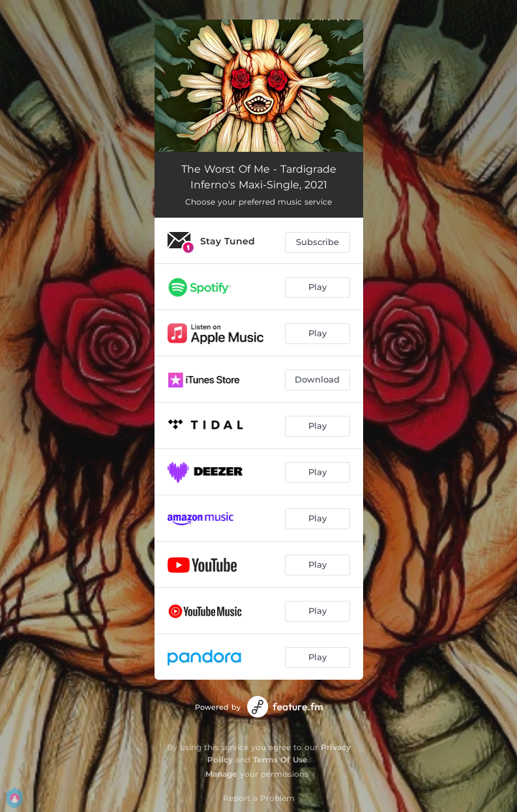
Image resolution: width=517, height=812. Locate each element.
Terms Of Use (280, 760)
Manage (221, 774)
